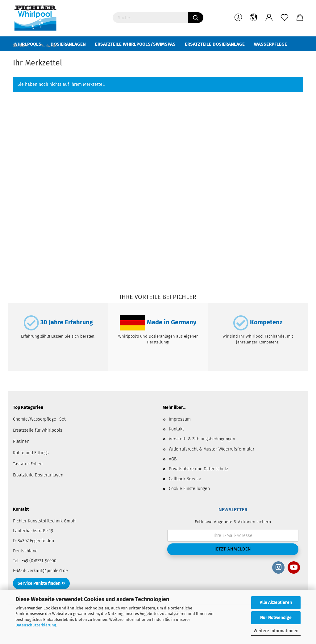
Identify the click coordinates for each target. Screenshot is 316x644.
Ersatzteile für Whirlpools (38, 445)
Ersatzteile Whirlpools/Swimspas (135, 44)
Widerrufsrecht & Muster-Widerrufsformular (212, 464)
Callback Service (185, 494)
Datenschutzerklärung (36, 625)
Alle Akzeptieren (276, 602)
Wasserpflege (270, 44)
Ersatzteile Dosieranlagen (38, 490)
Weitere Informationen (276, 631)
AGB (173, 474)
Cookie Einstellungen (189, 503)
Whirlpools (27, 44)
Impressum (180, 434)
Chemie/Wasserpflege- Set (39, 434)
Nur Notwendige (276, 618)
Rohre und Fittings (31, 468)
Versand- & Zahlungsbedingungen (202, 454)
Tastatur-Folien (28, 479)
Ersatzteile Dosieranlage (215, 44)
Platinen (21, 456)
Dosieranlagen (68, 44)
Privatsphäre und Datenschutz (198, 484)
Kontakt (176, 444)
